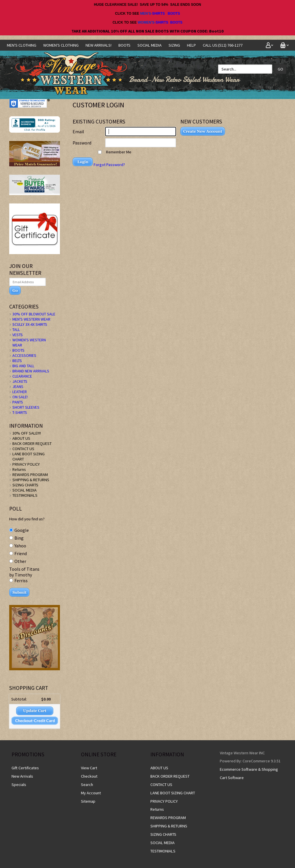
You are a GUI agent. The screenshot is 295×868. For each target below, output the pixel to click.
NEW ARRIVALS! (99, 45)
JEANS (18, 387)
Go (280, 69)
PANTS (18, 402)
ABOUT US (21, 438)
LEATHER (20, 392)
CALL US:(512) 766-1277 (223, 45)
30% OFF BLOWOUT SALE (34, 314)
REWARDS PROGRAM (30, 475)
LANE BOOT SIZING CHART (173, 793)
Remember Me (115, 152)
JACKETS (20, 381)
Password (82, 143)
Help (191, 45)
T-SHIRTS (20, 412)
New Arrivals (22, 776)
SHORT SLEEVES (26, 407)
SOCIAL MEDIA (150, 45)
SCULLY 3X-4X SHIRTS (30, 324)
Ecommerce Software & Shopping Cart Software (249, 773)
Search (87, 785)
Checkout (89, 776)
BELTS (17, 361)
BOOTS (174, 14)
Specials (19, 785)
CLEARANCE (22, 376)
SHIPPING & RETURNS (31, 480)
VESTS (18, 335)
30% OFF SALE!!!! (27, 433)
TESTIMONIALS (25, 495)
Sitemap (88, 801)
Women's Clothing (61, 45)
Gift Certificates (25, 768)
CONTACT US (23, 449)
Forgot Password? (109, 165)
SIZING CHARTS (25, 485)
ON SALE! (20, 397)
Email (78, 132)
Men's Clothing (22, 45)
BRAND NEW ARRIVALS (31, 371)
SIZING (174, 45)
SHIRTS (158, 14)
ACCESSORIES (24, 355)
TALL (16, 330)
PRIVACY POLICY (26, 464)
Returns (19, 469)
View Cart (89, 768)
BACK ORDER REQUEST (32, 443)
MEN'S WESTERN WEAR (31, 319)
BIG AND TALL (23, 366)
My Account (91, 793)
